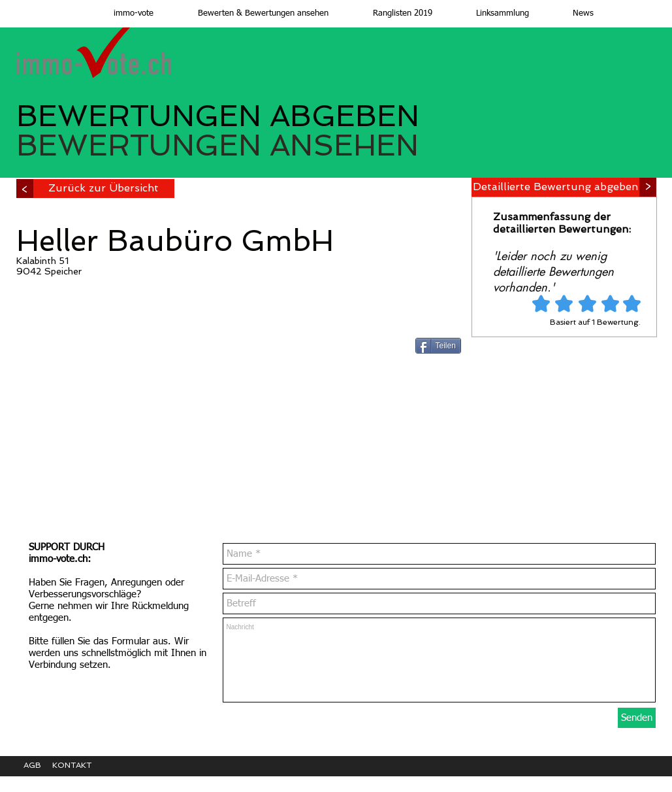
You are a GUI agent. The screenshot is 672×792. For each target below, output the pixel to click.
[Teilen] (438, 346)
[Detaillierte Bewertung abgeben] (555, 187)
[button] (251, 14)
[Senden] (637, 718)
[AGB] (38, 766)
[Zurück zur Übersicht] (104, 189)
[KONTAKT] (82, 766)
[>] (648, 187)
